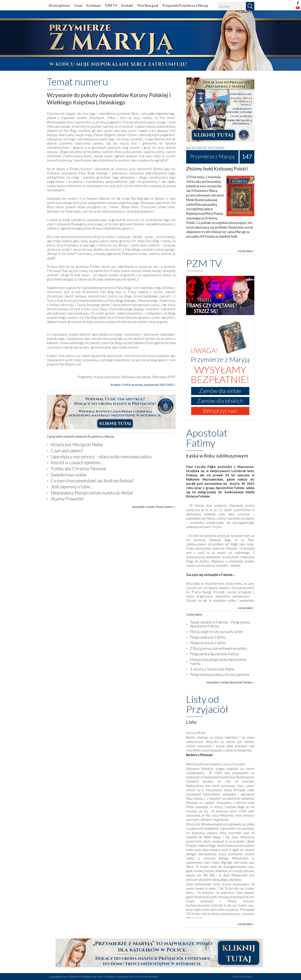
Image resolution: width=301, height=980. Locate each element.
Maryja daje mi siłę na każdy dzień (216, 632)
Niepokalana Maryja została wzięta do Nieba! (92, 493)
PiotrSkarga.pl (148, 5)
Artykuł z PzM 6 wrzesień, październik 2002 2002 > (143, 385)
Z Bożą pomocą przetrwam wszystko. (219, 648)
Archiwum (94, 5)
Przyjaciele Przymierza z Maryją (185, 5)
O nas (78, 5)
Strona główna (59, 5)
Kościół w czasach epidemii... (77, 463)
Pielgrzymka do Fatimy (208, 637)
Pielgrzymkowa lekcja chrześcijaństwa (220, 674)
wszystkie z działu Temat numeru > (154, 507)
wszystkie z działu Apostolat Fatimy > (230, 682)
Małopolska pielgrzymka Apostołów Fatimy (218, 661)
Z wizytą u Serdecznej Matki (212, 669)
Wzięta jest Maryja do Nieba (77, 444)
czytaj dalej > (246, 251)
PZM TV (111, 5)
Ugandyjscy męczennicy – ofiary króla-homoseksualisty (101, 457)
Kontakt (127, 5)
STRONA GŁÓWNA (242, 977)
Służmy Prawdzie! (67, 499)
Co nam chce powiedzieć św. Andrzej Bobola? (92, 481)
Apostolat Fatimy (207, 438)
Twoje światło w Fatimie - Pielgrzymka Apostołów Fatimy (220, 624)
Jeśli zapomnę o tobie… (72, 487)
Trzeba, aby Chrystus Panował (78, 468)
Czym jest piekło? (67, 451)
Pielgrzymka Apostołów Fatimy (214, 654)
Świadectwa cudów (69, 475)
